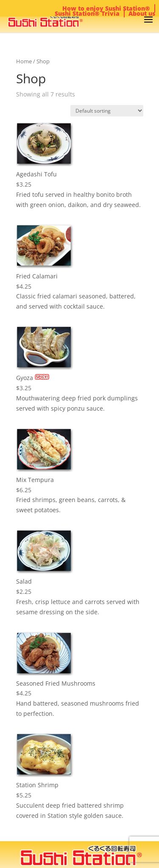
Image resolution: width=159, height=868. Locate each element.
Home (24, 61)
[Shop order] (107, 111)
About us (142, 13)
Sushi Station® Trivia (87, 13)
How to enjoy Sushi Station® (106, 8)
